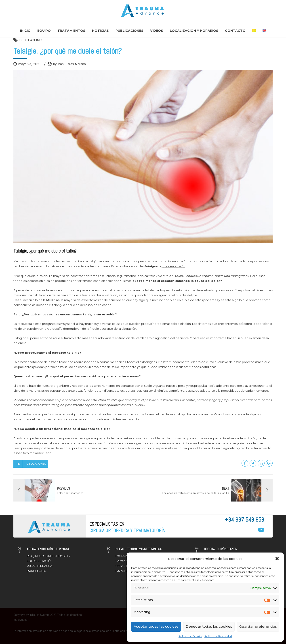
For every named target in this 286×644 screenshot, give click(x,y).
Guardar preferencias (258, 626)
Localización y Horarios (194, 31)
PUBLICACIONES (31, 40)
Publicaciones (129, 31)
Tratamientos (71, 31)
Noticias (100, 31)
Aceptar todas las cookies (156, 626)
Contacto (235, 31)
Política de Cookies (190, 636)
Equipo (44, 31)
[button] (277, 559)
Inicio (25, 31)
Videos (157, 31)
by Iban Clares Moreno (69, 64)
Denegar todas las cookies (209, 626)
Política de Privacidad (218, 636)
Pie (18, 464)
